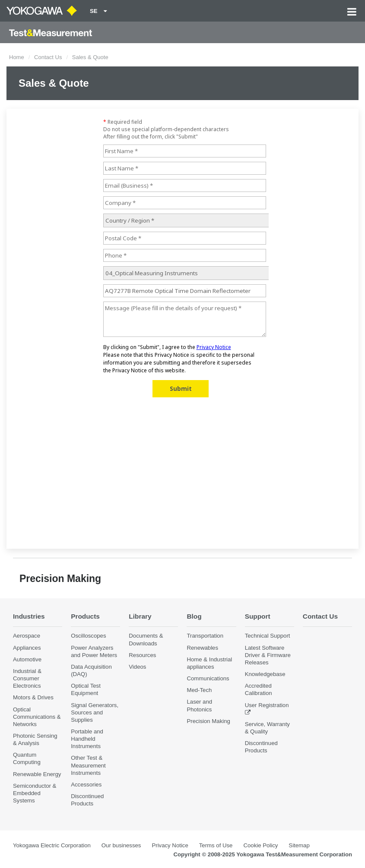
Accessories (86, 785)
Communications (208, 678)
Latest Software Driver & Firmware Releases (268, 655)
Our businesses (121, 845)
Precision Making (208, 721)
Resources (142, 655)
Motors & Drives (33, 697)
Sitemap (299, 845)
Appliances (27, 648)
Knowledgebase (265, 674)
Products (85, 616)
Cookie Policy (260, 845)
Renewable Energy (37, 774)
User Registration (267, 705)
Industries (29, 616)
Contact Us (48, 57)
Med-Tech (199, 690)
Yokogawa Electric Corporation (52, 845)
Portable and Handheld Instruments (87, 739)
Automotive (27, 659)
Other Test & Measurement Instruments (88, 765)
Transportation (205, 636)
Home (17, 57)
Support (258, 616)
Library (140, 616)
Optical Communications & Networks (37, 717)
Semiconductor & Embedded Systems (35, 793)
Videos (137, 667)
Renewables (202, 648)
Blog (194, 616)
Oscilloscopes (88, 636)
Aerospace (27, 636)
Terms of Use (216, 845)
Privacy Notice (170, 845)
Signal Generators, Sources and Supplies (95, 712)
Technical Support (268, 636)
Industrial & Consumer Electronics (27, 678)
